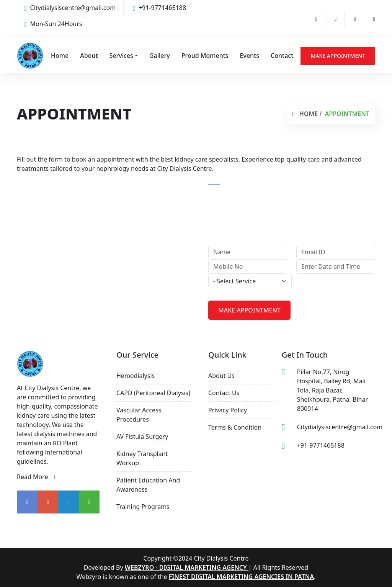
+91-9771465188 (159, 8)
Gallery (160, 56)
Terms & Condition (235, 427)
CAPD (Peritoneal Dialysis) (153, 393)
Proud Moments (205, 56)
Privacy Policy (228, 410)
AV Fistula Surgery (142, 437)
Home (60, 56)
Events (250, 56)
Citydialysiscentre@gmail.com (70, 8)
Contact (282, 56)
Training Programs (143, 507)
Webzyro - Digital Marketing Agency (187, 567)
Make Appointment (338, 56)
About (89, 56)
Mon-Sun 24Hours (53, 24)
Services (121, 56)
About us (221, 376)
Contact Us (224, 393)
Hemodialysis (136, 376)
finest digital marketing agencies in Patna (241, 577)
